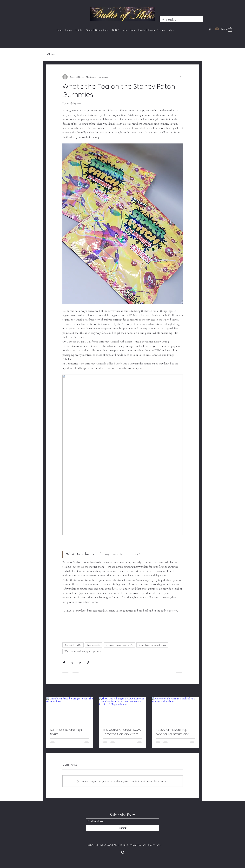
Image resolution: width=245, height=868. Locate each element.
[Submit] (123, 828)
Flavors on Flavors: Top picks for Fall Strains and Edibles (172, 732)
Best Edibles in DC (73, 645)
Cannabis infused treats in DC (119, 645)
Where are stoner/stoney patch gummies (83, 651)
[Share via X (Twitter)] (72, 663)
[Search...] (181, 20)
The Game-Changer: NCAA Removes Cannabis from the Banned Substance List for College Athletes (122, 732)
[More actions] (181, 77)
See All (196, 691)
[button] (230, 29)
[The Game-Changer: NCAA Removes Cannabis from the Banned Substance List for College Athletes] (122, 710)
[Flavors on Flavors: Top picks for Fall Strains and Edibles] (175, 710)
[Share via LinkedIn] (80, 663)
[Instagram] (209, 29)
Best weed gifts (94, 645)
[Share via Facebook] (64, 663)
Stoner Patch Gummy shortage (152, 645)
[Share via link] (88, 663)
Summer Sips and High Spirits (66, 732)
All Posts (51, 54)
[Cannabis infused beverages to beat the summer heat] (70, 710)
